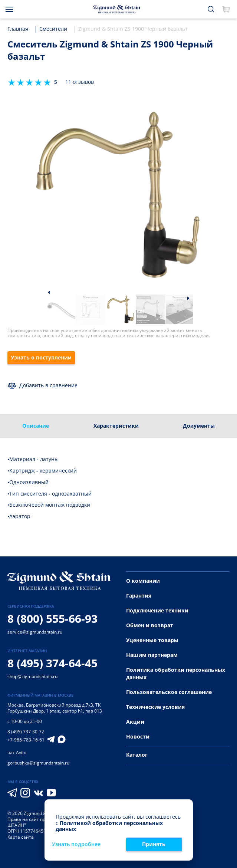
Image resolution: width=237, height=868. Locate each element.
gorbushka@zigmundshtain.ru (38, 763)
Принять (154, 844)
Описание (36, 426)
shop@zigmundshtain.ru (32, 676)
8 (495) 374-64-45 (52, 663)
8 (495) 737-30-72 (26, 732)
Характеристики (116, 426)
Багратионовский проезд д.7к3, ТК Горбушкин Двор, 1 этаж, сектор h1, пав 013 (55, 708)
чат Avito (17, 752)
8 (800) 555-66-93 (52, 619)
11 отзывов (80, 82)
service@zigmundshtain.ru (35, 632)
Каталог (137, 755)
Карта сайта (21, 837)
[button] (49, 292)
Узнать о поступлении (41, 357)
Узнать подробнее (76, 844)
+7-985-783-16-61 (26, 740)
